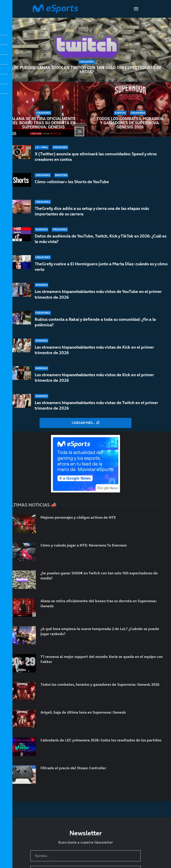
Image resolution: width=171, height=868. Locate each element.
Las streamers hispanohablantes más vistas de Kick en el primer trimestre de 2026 (94, 350)
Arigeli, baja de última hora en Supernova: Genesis (83, 712)
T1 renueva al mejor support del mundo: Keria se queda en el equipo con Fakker (102, 659)
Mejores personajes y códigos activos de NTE (78, 517)
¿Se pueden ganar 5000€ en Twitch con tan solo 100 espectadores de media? (87, 70)
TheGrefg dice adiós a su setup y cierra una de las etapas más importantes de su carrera (92, 211)
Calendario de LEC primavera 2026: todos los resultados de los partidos (101, 740)
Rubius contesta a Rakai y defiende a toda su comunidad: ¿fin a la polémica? (95, 325)
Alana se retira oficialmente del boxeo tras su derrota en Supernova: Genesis (43, 123)
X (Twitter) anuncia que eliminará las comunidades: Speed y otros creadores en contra (96, 157)
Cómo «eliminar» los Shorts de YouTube (72, 182)
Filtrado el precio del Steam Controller (73, 768)
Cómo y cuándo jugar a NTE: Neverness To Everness (84, 545)
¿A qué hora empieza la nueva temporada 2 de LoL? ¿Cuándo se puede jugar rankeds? (100, 631)
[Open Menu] (136, 9)
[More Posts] (85, 423)
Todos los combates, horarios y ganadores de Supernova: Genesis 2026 (130, 123)
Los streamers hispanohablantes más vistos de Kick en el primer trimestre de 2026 (94, 378)
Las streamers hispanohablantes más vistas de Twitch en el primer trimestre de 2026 (96, 405)
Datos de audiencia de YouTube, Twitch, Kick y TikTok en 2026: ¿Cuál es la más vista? (101, 240)
